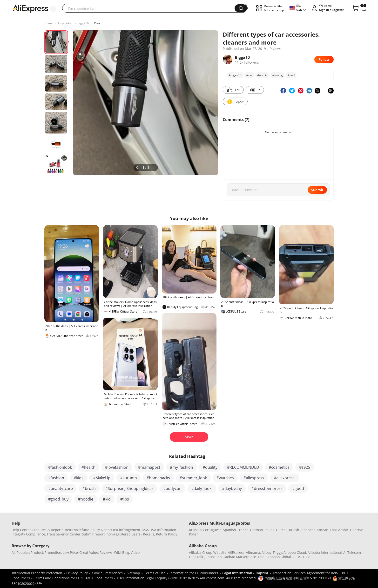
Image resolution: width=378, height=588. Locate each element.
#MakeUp (102, 478)
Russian (195, 530)
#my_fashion (182, 467)
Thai (333, 530)
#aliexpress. (285, 478)
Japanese (308, 530)
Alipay (267, 552)
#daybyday (232, 488)
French (243, 530)
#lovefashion (117, 467)
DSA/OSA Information (159, 530)
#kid (107, 499)
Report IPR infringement (121, 530)
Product (37, 552)
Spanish (229, 530)
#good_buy (58, 499)
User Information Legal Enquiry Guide (147, 578)
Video (135, 552)
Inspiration (65, 23)
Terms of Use (155, 573)
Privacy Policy (77, 573)
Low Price (70, 552)
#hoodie (86, 499)
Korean (323, 530)
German (256, 530)
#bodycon (172, 488)
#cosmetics (279, 467)
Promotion (53, 552)
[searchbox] (150, 8)
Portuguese (212, 530)
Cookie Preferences (107, 573)
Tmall (262, 557)
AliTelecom (352, 552)
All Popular (20, 552)
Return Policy (167, 534)
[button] (53, 9)
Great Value (89, 552)
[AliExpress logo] (30, 8)
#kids (79, 478)
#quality (210, 467)
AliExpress (236, 552)
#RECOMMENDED (243, 467)
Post (97, 23)
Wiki (117, 552)
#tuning (278, 75)
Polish (194, 534)
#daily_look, (202, 488)
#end (291, 75)
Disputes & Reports (48, 530)
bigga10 (83, 23)
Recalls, (149, 534)
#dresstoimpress (267, 488)
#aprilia (262, 75)
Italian (270, 530)
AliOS (297, 557)
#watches (225, 478)
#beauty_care (61, 488)
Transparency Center (64, 534)
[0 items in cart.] (359, 8)
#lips (125, 499)
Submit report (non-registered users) (112, 534)
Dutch (281, 530)
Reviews (106, 552)
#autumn (128, 478)
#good (298, 488)
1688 (306, 557)
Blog (126, 552)
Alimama (253, 552)
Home (48, 23)
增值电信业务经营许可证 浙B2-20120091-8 (298, 578)
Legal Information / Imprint (245, 573)
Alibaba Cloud (295, 552)
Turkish (293, 530)
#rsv (249, 75)
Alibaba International (325, 552)
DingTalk (196, 557)
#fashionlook (60, 467)
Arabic (343, 530)
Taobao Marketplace (240, 557)
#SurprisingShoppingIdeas (129, 488)
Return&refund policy (82, 530)
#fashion (56, 478)
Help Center (21, 530)
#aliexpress (254, 478)
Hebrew (356, 530)
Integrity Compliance (28, 534)
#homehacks (158, 478)
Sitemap (133, 573)
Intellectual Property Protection (37, 573)
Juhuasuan (213, 557)
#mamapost (149, 467)
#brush (89, 488)
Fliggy (277, 552)
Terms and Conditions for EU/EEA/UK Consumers (73, 578)
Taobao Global (279, 557)
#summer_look (193, 478)
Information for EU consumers (194, 573)
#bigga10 (235, 75)
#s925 (305, 467)
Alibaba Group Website (208, 552)
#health (88, 467)
